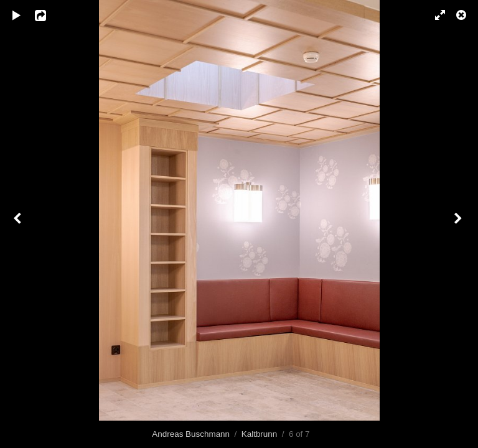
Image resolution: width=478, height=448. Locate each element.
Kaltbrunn (260, 434)
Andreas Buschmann (191, 434)
